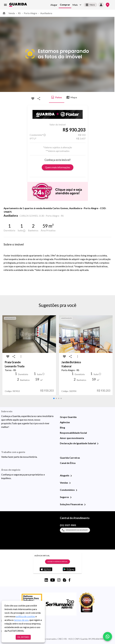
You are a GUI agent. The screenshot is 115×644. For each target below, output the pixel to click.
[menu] (5, 5)
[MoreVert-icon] (21, 356)
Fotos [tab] (57, 97)
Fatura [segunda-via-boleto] (90, 5)
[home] (18, 5)
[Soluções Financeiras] (85, 505)
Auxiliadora (46, 13)
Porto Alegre (30, 13)
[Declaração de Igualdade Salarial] (98, 444)
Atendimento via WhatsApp (75, 530)
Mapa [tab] (72, 97)
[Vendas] (70, 483)
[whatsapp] (108, 636)
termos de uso (21, 620)
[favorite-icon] (33, 99)
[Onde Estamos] (108, 5)
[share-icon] (39, 99)
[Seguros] (71, 497)
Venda (12, 13)
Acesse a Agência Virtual (57, 562)
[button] (77, 5)
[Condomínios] (77, 490)
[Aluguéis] (71, 476)
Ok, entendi (23, 637)
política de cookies (25, 616)
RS (19, 13)
